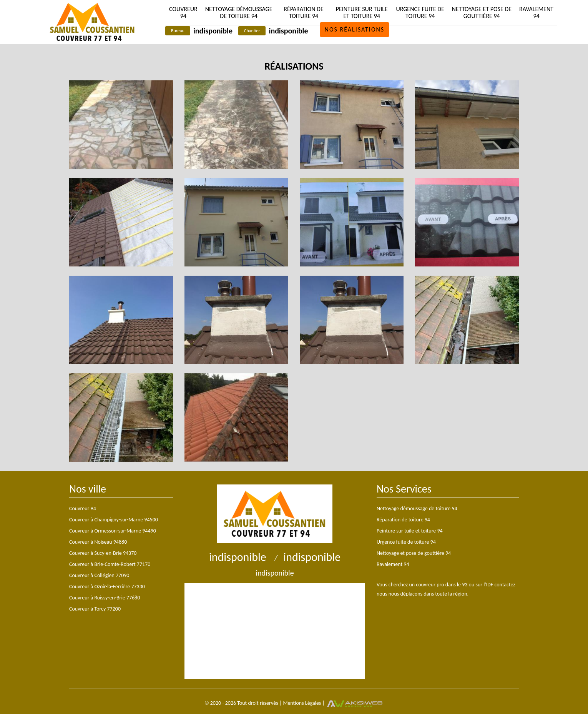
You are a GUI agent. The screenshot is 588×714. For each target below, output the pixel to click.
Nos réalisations (355, 29)
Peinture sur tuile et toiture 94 (362, 12)
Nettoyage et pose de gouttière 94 (482, 12)
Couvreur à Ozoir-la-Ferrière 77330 (107, 587)
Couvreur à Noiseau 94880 (98, 542)
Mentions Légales (302, 703)
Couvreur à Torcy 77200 (95, 609)
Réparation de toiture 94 (304, 12)
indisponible (213, 31)
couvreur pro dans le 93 (442, 585)
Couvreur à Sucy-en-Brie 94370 (103, 553)
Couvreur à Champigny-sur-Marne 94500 (114, 520)
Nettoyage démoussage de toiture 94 (239, 12)
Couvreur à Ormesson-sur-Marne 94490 (113, 531)
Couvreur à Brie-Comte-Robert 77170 (110, 564)
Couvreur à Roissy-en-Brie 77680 (105, 598)
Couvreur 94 (183, 12)
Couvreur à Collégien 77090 (99, 575)
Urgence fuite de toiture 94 (420, 12)
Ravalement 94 (536, 12)
